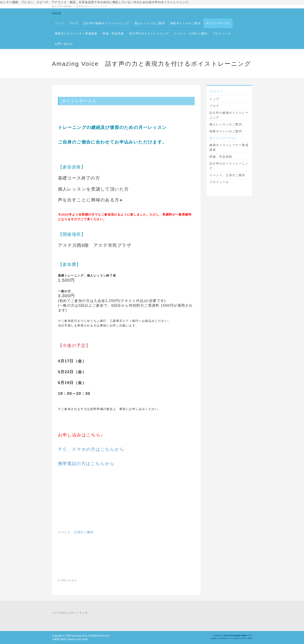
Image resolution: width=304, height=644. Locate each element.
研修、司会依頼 (113, 33)
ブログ (74, 23)
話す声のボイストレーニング (149, 33)
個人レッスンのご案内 (150, 23)
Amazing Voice (79, 636)
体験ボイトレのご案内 (185, 23)
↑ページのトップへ (64, 613)
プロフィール (222, 33)
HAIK (57, 13)
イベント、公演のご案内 (191, 33)
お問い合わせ (64, 44)
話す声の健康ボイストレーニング (106, 23)
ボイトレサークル (218, 23)
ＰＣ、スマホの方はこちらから (91, 449)
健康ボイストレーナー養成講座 (76, 33)
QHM (250, 638)
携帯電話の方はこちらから (86, 464)
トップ (59, 23)
